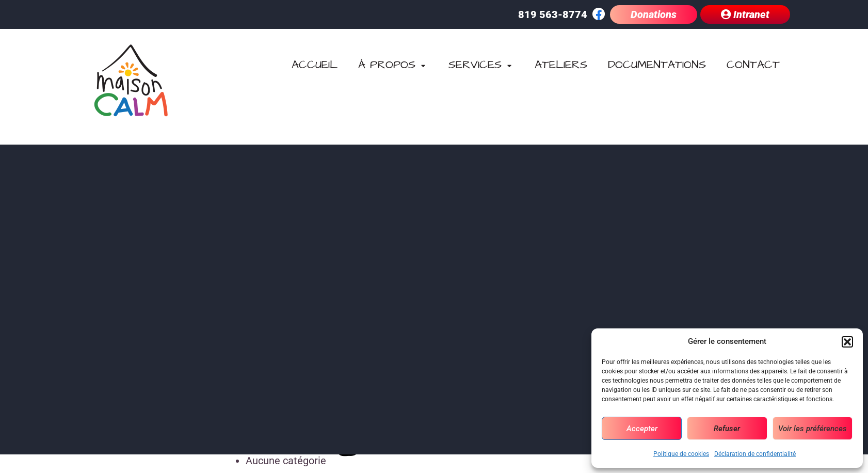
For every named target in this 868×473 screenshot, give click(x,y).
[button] (847, 342)
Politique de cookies (681, 454)
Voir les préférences (813, 429)
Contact (753, 65)
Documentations (657, 65)
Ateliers (561, 65)
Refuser (727, 429)
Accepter (642, 429)
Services (481, 65)
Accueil (315, 65)
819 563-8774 (553, 14)
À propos (393, 65)
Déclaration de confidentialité (755, 454)
